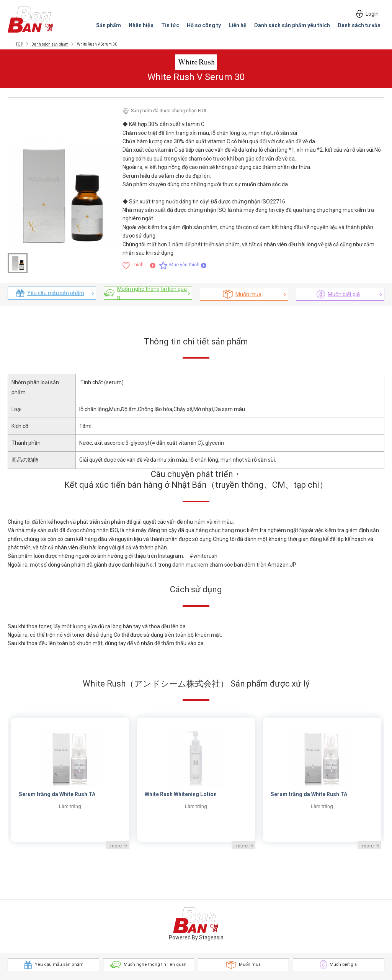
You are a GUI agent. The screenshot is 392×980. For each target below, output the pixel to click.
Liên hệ (238, 25)
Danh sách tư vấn (359, 25)
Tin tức (170, 25)
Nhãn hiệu (141, 25)
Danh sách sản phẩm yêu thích (292, 25)
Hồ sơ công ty (204, 25)
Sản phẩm (109, 25)
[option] (196, 779)
